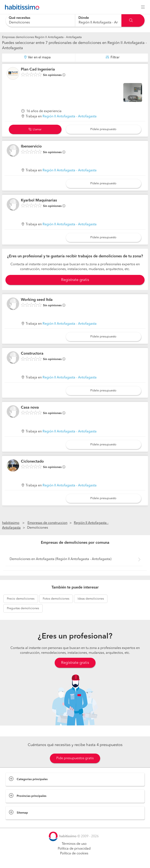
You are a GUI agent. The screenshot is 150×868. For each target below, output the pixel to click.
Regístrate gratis (75, 663)
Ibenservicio (31, 146)
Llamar (35, 129)
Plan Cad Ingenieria (38, 69)
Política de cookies (74, 854)
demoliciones (21, 599)
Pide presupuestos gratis (75, 758)
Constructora (32, 354)
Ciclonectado (32, 462)
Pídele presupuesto (103, 129)
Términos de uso (74, 844)
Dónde (84, 18)
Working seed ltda (37, 300)
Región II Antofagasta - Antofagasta (70, 117)
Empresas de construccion (47, 523)
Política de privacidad (74, 849)
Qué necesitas (20, 18)
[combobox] (40, 20)
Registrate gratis (75, 280)
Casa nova (30, 408)
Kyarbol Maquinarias (39, 200)
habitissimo (11, 523)
